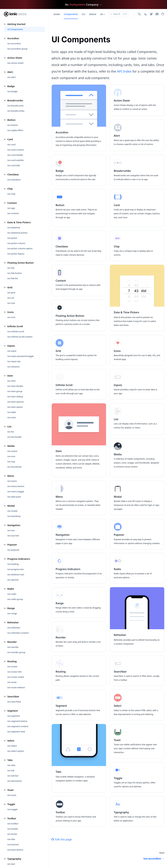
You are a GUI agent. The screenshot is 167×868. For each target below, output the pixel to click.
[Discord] (157, 14)
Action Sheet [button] (15, 58)
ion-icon (11, 317)
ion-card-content (16, 150)
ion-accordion (14, 43)
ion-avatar (12, 451)
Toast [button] (10, 790)
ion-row (11, 303)
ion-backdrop (14, 516)
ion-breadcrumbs (16, 111)
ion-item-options (16, 402)
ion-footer (12, 834)
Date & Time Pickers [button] (19, 222)
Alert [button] (10, 72)
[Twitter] (151, 14)
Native (93, 14)
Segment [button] (13, 711)
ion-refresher (14, 628)
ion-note (11, 417)
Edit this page (62, 839)
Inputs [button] (11, 346)
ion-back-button (15, 850)
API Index (124, 71)
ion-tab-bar (13, 776)
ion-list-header (15, 437)
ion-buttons (13, 844)
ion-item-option (15, 407)
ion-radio (12, 594)
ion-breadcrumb (15, 106)
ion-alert (12, 77)
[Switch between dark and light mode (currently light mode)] (146, 14)
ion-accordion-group (17, 49)
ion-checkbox (14, 180)
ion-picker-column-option (20, 248)
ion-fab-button (15, 273)
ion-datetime (14, 228)
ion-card (11, 144)
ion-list (11, 432)
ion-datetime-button (17, 233)
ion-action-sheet (15, 63)
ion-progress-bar (16, 569)
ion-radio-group (15, 599)
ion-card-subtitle (15, 160)
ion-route (12, 682)
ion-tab (11, 770)
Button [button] (11, 120)
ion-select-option (16, 751)
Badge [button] (11, 86)
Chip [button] (10, 189)
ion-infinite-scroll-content (20, 337)
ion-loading (13, 564)
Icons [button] (11, 312)
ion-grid (11, 293)
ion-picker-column (16, 243)
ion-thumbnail (14, 467)
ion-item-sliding (15, 396)
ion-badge (12, 91)
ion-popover (13, 550)
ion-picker (12, 238)
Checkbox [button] (13, 174)
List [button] (9, 426)
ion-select (12, 746)
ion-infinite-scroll (16, 331)
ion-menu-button (16, 486)
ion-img (11, 462)
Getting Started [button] (16, 24)
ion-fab (11, 268)
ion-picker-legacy (16, 254)
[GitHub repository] (163, 14)
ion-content (13, 213)
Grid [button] (10, 287)
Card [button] (10, 139)
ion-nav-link (13, 536)
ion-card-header (15, 155)
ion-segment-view (16, 732)
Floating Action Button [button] (20, 263)
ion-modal (12, 511)
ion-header (13, 829)
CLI (83, 14)
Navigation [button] (14, 525)
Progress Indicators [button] (19, 559)
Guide (57, 14)
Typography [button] (14, 859)
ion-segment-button (17, 721)
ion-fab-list (13, 278)
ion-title (11, 839)
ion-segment (14, 716)
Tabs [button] (10, 760)
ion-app (11, 208)
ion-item (11, 381)
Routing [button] (12, 661)
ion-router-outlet (16, 677)
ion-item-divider (15, 386)
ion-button (13, 125)
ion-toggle (12, 809)
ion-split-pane (14, 497)
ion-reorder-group (16, 652)
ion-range (12, 613)
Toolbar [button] (12, 818)
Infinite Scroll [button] (15, 326)
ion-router (12, 666)
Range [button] (11, 608)
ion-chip (11, 194)
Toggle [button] (11, 804)
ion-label (12, 412)
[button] (140, 14)
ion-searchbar (14, 702)
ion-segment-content (18, 726)
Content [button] (12, 203)
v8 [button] (101, 14)
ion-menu (12, 481)
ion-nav (11, 530)
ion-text (11, 864)
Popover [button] (12, 545)
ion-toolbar (13, 824)
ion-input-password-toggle (21, 356)
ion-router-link (15, 672)
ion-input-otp (14, 361)
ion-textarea (13, 367)
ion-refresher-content (18, 633)
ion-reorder (13, 647)
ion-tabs (11, 765)
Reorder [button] (12, 642)
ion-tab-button (15, 781)
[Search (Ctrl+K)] (119, 14)
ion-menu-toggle (16, 491)
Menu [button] (11, 476)
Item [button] (10, 376)
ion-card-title (14, 165)
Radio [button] (11, 589)
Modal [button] (11, 506)
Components (71, 14)
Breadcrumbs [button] (15, 100)
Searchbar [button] (13, 696)
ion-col (11, 298)
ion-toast (12, 795)
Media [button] (11, 446)
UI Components (15, 29)
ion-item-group (15, 391)
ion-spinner (13, 580)
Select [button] (11, 741)
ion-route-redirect (16, 687)
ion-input (12, 351)
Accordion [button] (13, 38)
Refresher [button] (13, 622)
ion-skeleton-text (16, 574)
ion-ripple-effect (15, 130)
